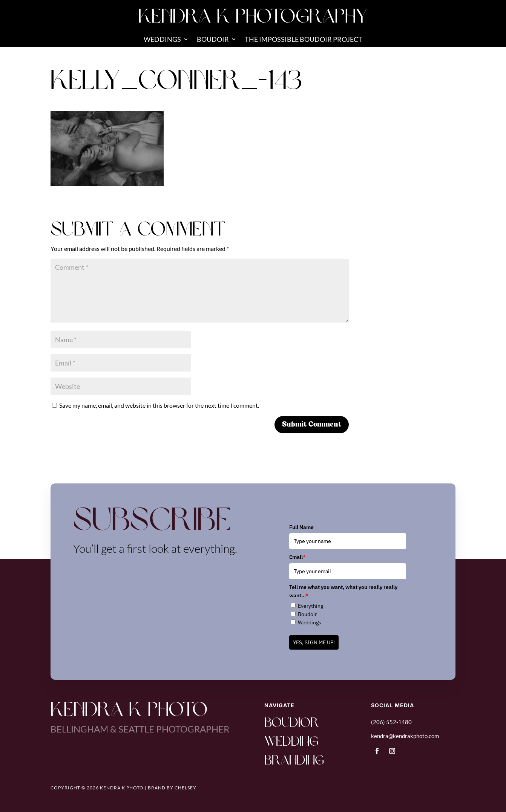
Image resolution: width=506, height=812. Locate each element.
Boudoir (213, 40)
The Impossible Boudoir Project (304, 40)
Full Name (301, 527)
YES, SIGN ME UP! (314, 642)
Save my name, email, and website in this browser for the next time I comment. (159, 405)
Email (297, 557)
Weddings (162, 40)
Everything (310, 606)
